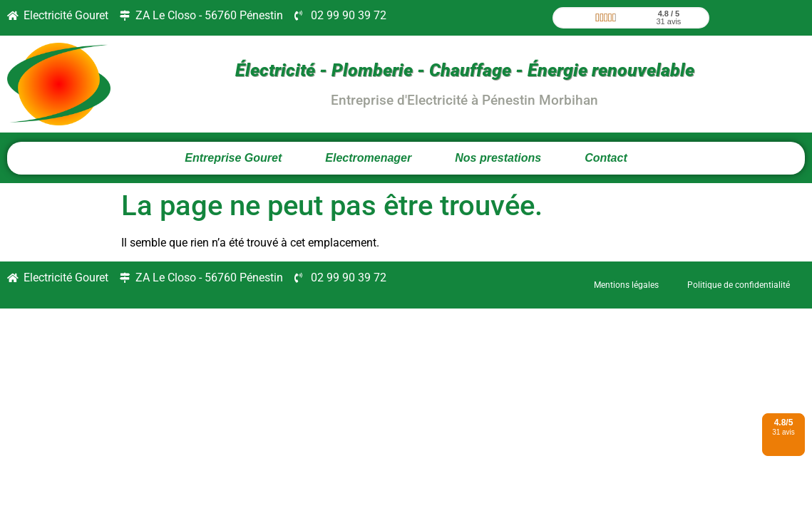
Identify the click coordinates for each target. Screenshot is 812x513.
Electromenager (368, 158)
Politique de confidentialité (739, 285)
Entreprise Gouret (233, 158)
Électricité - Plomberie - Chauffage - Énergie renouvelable (465, 70)
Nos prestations (498, 158)
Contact (606, 158)
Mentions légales (626, 285)
